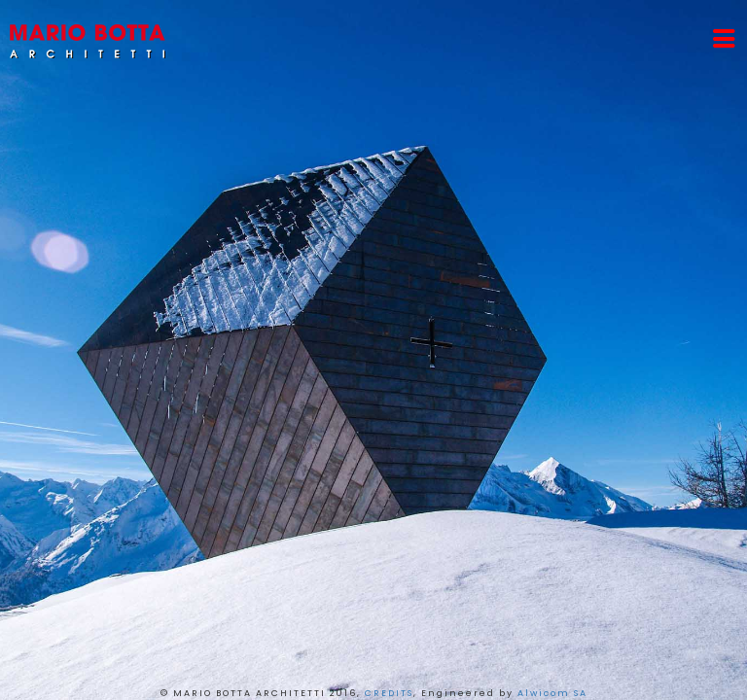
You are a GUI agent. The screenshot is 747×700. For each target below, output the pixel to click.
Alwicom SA (552, 693)
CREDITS (389, 693)
